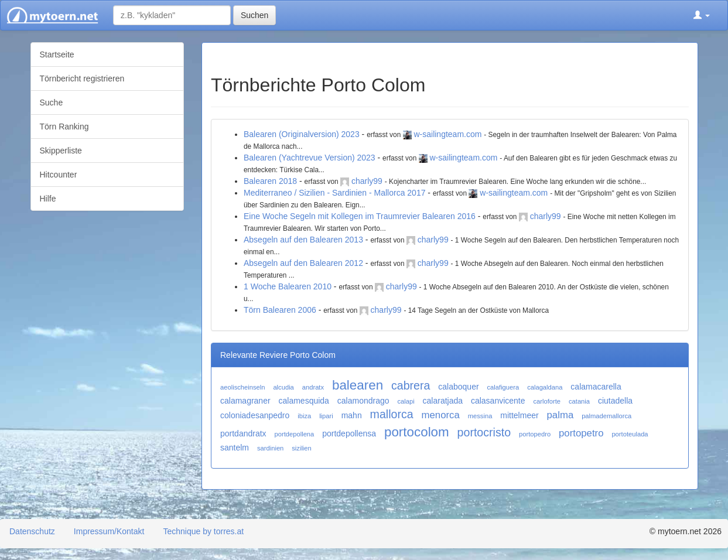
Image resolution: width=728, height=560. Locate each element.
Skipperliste (61, 151)
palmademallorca (606, 416)
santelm (235, 448)
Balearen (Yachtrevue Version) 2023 (310, 158)
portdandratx (243, 433)
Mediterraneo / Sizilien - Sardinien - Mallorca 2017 (334, 193)
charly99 (367, 181)
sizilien (302, 448)
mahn (352, 415)
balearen (358, 385)
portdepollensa (349, 433)
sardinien (270, 448)
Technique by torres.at (203, 531)
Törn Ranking (64, 127)
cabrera (411, 385)
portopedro (535, 434)
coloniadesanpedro (255, 415)
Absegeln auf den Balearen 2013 (303, 240)
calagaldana (545, 387)
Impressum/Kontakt (109, 531)
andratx (313, 387)
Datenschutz (32, 531)
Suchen (254, 15)
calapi (406, 401)
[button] (702, 15)
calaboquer (458, 387)
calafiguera (503, 387)
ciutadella (615, 401)
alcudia (283, 387)
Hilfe (48, 199)
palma (560, 415)
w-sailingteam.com (447, 134)
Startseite (57, 54)
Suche (52, 103)
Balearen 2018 (270, 181)
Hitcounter (59, 175)
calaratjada (443, 401)
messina (480, 416)
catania (579, 401)
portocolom (417, 432)
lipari (326, 416)
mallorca (392, 414)
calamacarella (596, 387)
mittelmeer (519, 415)
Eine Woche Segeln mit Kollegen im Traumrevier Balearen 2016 (360, 216)
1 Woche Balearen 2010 (288, 286)
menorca (441, 415)
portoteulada (630, 434)
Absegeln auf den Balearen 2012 (303, 263)
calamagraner (245, 401)
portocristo (484, 432)
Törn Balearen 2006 (280, 310)
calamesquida (304, 401)
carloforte (547, 401)
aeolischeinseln (243, 387)
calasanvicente (498, 401)
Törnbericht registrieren (82, 78)
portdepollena (295, 434)
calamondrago (363, 401)
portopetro (581, 433)
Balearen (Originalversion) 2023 (302, 134)
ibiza (304, 416)
